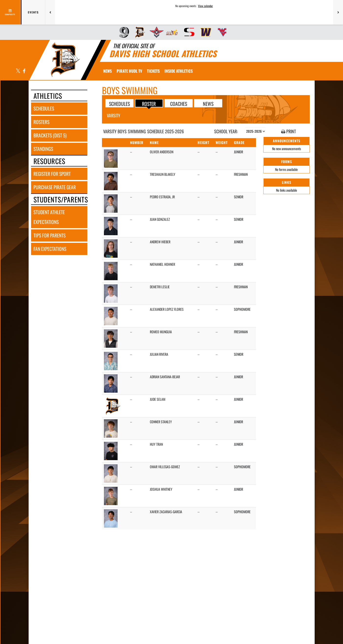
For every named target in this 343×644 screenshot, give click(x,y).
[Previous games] (50, 12)
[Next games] (338, 12)
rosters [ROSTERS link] (41, 122)
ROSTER (149, 103)
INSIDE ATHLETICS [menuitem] (179, 71)
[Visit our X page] (18, 71)
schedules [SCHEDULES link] (44, 108)
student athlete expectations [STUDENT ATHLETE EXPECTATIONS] (49, 217)
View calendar (205, 6)
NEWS (208, 103)
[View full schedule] (10, 12)
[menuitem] (122, 32)
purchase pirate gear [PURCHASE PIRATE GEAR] (55, 187)
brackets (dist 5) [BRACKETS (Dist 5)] (50, 135)
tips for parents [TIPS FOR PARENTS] (50, 235)
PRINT (288, 131)
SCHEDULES (119, 103)
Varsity (114, 115)
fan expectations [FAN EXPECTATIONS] (50, 249)
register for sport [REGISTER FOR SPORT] (52, 174)
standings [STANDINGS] (43, 149)
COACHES (179, 103)
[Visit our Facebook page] (24, 71)
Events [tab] (33, 12)
